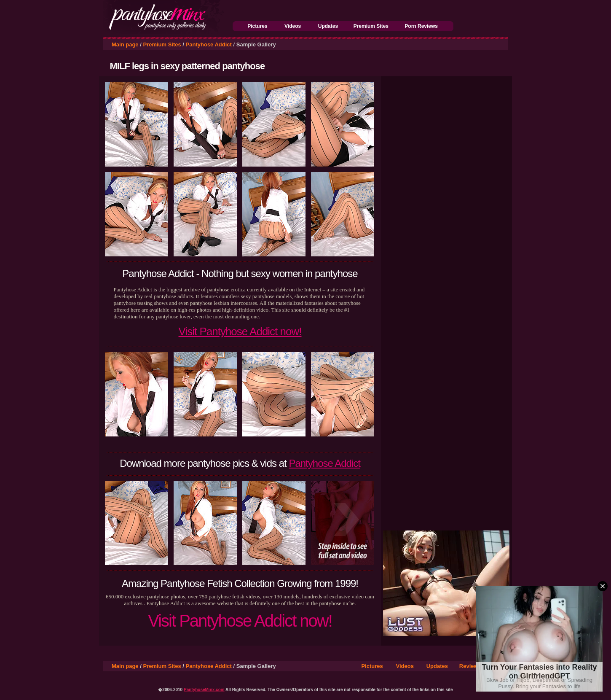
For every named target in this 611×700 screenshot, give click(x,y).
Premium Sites (371, 26)
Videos (293, 26)
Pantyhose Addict (209, 44)
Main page (125, 44)
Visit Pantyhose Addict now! (240, 331)
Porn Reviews (421, 26)
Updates (328, 26)
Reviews (470, 666)
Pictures (257, 26)
